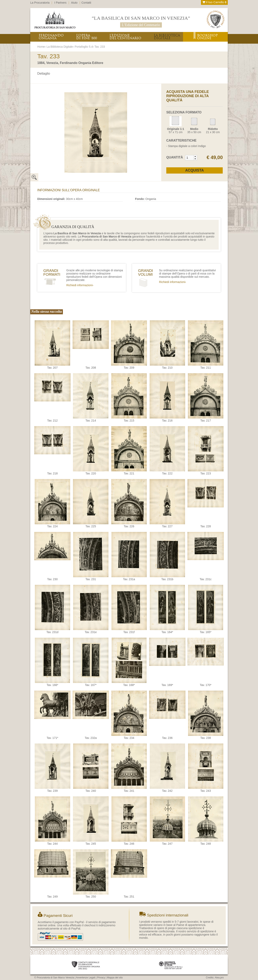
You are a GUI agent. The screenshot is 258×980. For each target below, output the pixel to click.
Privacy (101, 978)
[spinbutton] (189, 158)
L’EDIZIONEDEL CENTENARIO (125, 37)
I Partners (60, 3)
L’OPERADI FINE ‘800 (87, 37)
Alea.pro (219, 978)
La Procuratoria (40, 3)
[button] (195, 156)
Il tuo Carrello (214, 2)
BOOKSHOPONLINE (207, 37)
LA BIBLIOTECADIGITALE (167, 37)
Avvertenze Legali (86, 978)
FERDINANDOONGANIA (51, 37)
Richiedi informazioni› (80, 285)
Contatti (86, 3)
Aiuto (74, 3)
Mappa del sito (115, 978)
